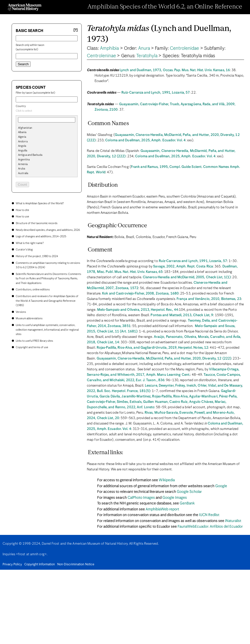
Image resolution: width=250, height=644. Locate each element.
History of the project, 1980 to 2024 (37, 256)
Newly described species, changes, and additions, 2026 (48, 230)
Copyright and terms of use (32, 347)
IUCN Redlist (209, 515)
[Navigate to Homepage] (25, 7)
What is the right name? (30, 243)
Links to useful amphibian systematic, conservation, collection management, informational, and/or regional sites (47, 330)
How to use (22, 217)
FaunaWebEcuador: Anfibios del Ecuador (210, 527)
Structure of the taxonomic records (37, 223)
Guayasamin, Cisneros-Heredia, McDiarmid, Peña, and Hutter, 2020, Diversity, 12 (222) (164, 359)
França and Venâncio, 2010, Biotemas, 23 (209, 299)
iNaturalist (233, 521)
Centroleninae (101, 56)
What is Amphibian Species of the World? (40, 203)
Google (221, 486)
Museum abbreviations (29, 319)
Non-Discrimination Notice (76, 565)
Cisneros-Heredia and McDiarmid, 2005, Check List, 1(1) (187, 277)
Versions (21, 312)
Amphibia (110, 48)
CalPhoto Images (141, 498)
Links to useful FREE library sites (34, 341)
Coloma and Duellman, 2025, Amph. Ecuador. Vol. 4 (145, 140)
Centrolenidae (184, 48)
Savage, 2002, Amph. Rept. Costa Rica (183, 267)
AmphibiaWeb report (162, 509)
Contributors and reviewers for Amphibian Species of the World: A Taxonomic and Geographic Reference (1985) (47, 301)
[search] (47, 136)
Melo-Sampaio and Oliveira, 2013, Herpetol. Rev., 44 (138, 310)
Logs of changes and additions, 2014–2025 (41, 237)
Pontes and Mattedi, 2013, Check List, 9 (182, 315)
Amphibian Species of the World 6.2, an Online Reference (165, 7)
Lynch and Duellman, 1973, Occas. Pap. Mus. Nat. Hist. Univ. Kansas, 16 (175, 70)
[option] (49, 128)
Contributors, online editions (33, 290)
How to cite (22, 210)
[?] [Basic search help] (76, 30)
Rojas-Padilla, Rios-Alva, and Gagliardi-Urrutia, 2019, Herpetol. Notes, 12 (152, 348)
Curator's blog (24, 250)
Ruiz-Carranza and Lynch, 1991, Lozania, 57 (156, 93)
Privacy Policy (12, 565)
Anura (144, 48)
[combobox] (47, 111)
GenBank (187, 503)
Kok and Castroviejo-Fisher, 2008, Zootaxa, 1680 (140, 294)
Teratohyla (147, 56)
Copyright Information (40, 565)
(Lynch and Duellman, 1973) (159, 34)
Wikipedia (167, 480)
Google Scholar (189, 492)
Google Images (175, 498)
